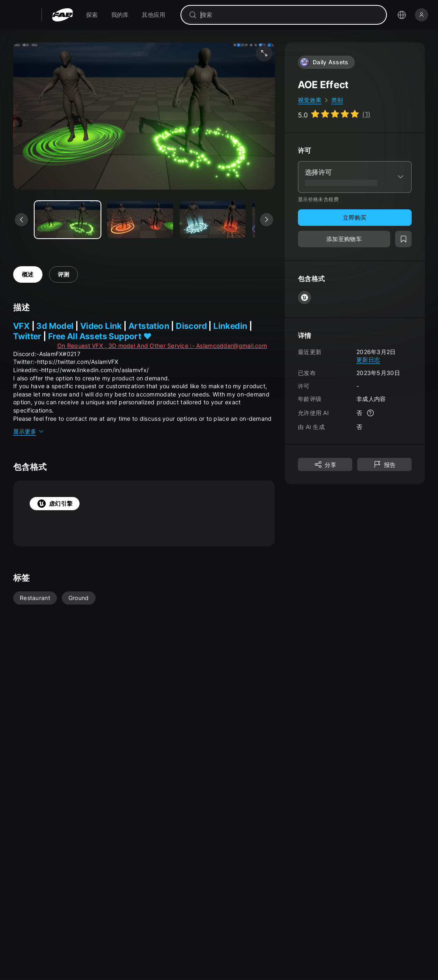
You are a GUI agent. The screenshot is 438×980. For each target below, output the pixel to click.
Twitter (28, 336)
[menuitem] (92, 15)
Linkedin (231, 326)
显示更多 (29, 431)
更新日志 (368, 360)
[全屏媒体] (264, 53)
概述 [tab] (28, 274)
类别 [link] (337, 100)
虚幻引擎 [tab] (55, 504)
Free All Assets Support (96, 336)
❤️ (148, 336)
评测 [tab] (64, 274)
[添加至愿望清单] (403, 239)
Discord (191, 326)
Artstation (149, 326)
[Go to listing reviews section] (334, 114)
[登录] (422, 15)
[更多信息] (370, 413)
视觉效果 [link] (310, 100)
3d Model (56, 326)
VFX (21, 326)
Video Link (102, 326)
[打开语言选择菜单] (402, 15)
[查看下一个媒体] (267, 220)
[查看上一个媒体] (21, 220)
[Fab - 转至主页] (62, 15)
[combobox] (289, 15)
